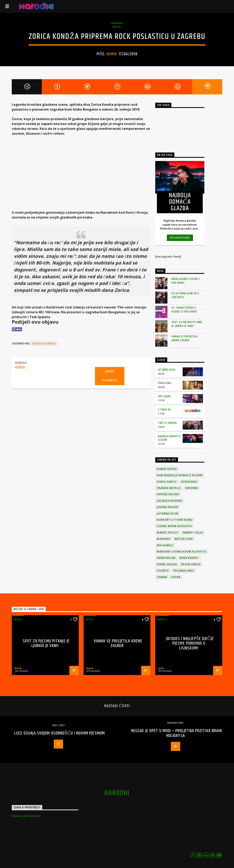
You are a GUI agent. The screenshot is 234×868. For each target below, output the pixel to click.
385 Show (164, 396)
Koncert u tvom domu (175, 520)
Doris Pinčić (167, 482)
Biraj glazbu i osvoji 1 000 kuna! (186, 281)
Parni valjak (167, 564)
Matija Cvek (184, 539)
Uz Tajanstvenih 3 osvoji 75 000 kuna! (184, 310)
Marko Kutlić (168, 533)
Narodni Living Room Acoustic (182, 552)
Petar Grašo (191, 564)
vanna (162, 577)
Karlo (18, 668)
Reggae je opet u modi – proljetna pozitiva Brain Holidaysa (177, 733)
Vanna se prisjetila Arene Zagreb (184, 338)
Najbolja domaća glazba (169, 438)
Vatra (176, 577)
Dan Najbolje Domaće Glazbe (180, 475)
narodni (117, 793)
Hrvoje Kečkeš (168, 494)
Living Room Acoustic (174, 526)
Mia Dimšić (165, 545)
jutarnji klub (168, 513)
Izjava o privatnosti (26, 816)
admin (111, 54)
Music (117, 27)
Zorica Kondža (44, 344)
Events (162, 619)
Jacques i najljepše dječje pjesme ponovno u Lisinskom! (190, 643)
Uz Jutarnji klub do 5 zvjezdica (185, 295)
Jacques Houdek (170, 501)
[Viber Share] (17, 329)
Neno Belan (166, 558)
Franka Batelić (169, 488)
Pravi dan (164, 383)
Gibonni (192, 488)
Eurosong (189, 482)
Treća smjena (167, 423)
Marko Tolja (193, 533)
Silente (163, 571)
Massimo (164, 539)
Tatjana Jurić (184, 571)
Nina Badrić (189, 558)
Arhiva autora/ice (110, 376)
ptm (161, 668)
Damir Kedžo (167, 469)
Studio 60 (164, 410)
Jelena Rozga (167, 507)
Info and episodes (180, 238)
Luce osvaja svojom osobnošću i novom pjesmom (59, 733)
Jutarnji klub (167, 370)
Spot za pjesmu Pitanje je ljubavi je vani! (187, 324)
